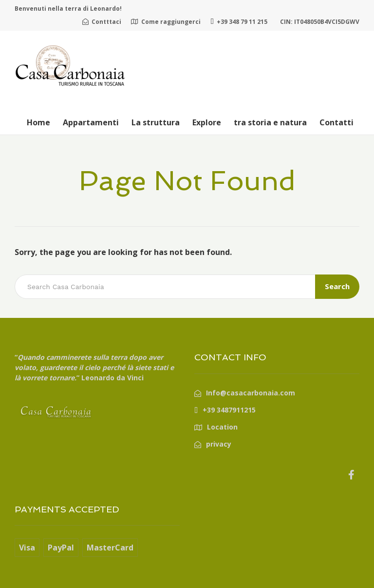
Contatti (337, 122)
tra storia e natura (270, 122)
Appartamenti (91, 122)
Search (337, 286)
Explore (207, 122)
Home (38, 122)
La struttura (156, 122)
